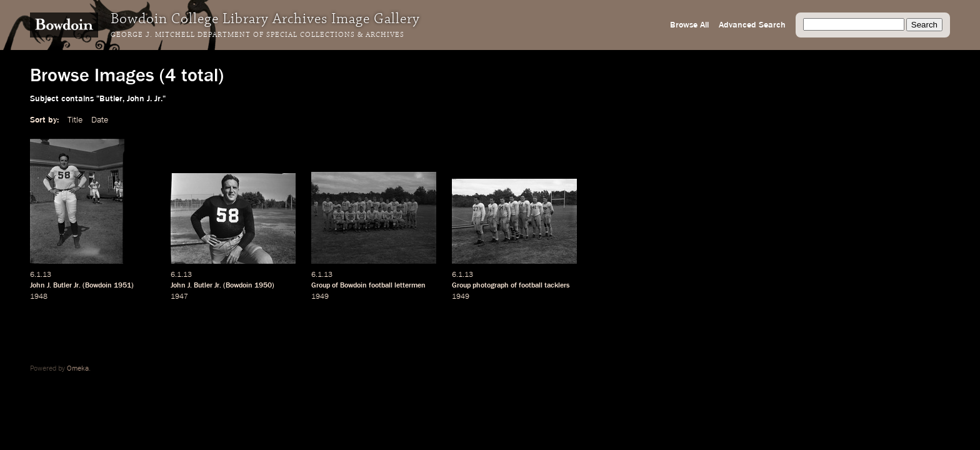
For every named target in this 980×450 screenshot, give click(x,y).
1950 (263, 286)
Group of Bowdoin (339, 286)
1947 (179, 297)
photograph (491, 286)
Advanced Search (752, 25)
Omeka (78, 369)
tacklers (557, 286)
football (381, 286)
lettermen (410, 286)
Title (75, 120)
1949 (320, 297)
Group (461, 286)
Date (100, 120)
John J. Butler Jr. (55, 286)
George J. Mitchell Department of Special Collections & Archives (257, 35)
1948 (39, 297)
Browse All (689, 25)
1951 (122, 286)
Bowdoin (98, 286)
